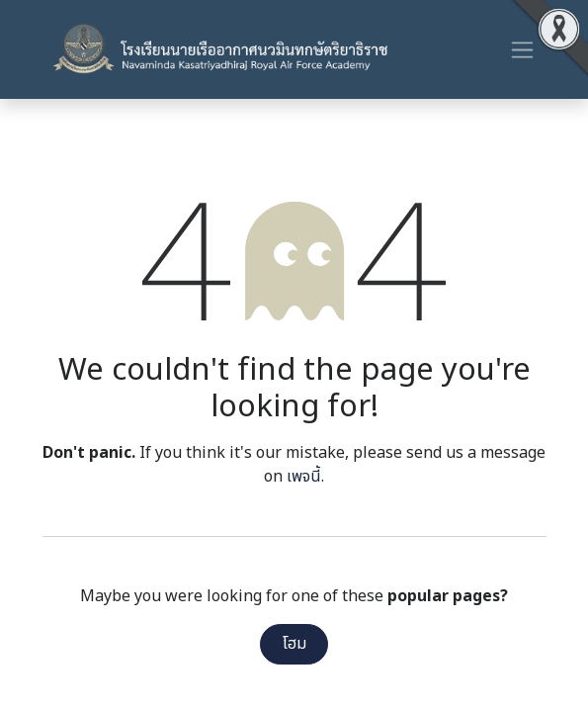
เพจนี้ (304, 477)
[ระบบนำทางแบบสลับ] (522, 49)
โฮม (294, 644)
